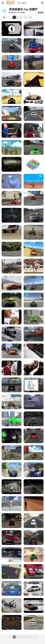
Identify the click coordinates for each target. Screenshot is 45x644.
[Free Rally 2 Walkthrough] (12, 453)
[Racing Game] (12, 300)
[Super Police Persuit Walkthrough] (12, 385)
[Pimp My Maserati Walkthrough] (34, 588)
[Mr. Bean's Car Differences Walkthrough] (34, 266)
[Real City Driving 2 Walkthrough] (34, 317)
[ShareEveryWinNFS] (12, 215)
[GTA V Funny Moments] (34, 130)
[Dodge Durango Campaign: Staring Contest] (12, 368)
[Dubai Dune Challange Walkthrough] (34, 555)
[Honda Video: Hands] (12, 181)
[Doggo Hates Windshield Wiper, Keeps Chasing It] (12, 588)
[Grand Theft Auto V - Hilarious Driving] (12, 266)
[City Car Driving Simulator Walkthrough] (12, 521)
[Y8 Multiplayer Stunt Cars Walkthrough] (34, 283)
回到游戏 (23, 3)
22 (30, 17)
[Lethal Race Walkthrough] (34, 181)
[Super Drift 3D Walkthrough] (34, 622)
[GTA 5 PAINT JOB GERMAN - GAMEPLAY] (34, 334)
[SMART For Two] (12, 198)
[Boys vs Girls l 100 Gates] (34, 46)
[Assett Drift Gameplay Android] (34, 147)
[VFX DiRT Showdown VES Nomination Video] (12, 436)
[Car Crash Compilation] (12, 605)
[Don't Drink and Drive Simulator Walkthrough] (12, 164)
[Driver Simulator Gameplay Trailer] (34, 521)
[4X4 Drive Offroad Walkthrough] (12, 470)
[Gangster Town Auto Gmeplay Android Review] (34, 436)
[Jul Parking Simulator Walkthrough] (12, 571)
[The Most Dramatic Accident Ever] (12, 232)
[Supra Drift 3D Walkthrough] (12, 402)
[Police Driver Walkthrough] (34, 300)
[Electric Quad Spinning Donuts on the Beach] (34, 232)
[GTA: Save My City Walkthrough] (12, 46)
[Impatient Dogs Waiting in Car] (12, 555)
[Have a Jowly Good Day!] (34, 351)
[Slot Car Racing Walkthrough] (12, 622)
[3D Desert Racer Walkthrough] (34, 453)
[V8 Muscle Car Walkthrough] (12, 113)
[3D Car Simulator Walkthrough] (12, 97)
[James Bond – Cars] (12, 29)
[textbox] (5, 17)
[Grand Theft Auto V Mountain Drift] (34, 538)
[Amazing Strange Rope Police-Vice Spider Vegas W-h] (12, 419)
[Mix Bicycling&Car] (34, 29)
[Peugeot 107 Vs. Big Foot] (12, 487)
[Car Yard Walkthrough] (34, 79)
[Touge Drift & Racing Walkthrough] (34, 419)
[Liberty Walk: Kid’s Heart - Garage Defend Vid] (34, 571)
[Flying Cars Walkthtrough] (34, 198)
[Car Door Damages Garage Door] (34, 470)
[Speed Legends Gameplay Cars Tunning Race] (12, 538)
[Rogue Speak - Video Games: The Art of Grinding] (34, 487)
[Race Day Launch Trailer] (12, 147)
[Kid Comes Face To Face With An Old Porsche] (34, 504)
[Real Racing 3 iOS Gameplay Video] (34, 249)
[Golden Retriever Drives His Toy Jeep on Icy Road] (12, 334)
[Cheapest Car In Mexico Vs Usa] (12, 130)
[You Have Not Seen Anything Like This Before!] (34, 63)
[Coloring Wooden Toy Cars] (34, 164)
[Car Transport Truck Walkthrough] (12, 504)
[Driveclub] (34, 215)
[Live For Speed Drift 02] (12, 249)
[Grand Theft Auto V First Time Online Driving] (12, 79)
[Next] (35, 637)
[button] (41, 12)
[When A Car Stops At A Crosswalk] (12, 351)
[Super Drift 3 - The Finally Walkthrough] (12, 63)
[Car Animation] (34, 97)
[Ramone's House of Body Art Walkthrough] (34, 385)
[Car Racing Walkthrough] (34, 113)
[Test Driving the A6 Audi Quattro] (34, 368)
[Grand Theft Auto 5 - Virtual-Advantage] (12, 283)
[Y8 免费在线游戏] (10, 3)
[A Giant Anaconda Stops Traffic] (34, 402)
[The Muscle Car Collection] (34, 605)
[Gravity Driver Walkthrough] (12, 317)
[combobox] (5, 17)
